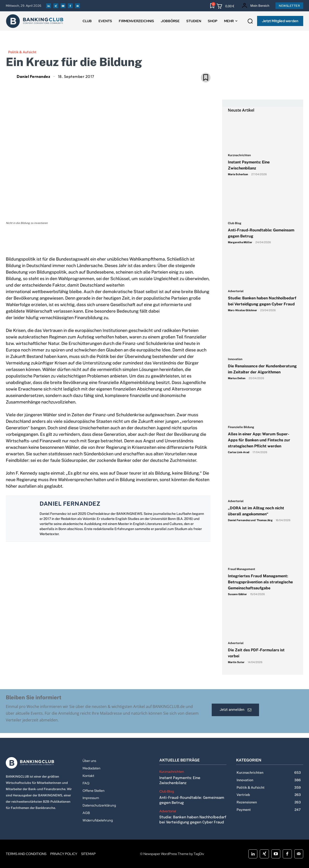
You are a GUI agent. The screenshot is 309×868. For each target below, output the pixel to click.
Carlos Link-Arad (239, 452)
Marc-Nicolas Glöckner (242, 310)
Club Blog (235, 223)
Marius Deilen (237, 378)
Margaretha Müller (240, 242)
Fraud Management (242, 569)
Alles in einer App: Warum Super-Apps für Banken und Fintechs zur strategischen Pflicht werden (259, 440)
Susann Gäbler (237, 594)
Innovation (235, 359)
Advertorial (236, 291)
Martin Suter (236, 662)
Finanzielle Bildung (241, 427)
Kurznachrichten (239, 155)
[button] (250, 21)
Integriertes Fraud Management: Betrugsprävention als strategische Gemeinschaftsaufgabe (260, 582)
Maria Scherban (238, 174)
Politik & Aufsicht (22, 52)
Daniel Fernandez (33, 76)
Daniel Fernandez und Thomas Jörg (250, 520)
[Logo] (39, 763)
